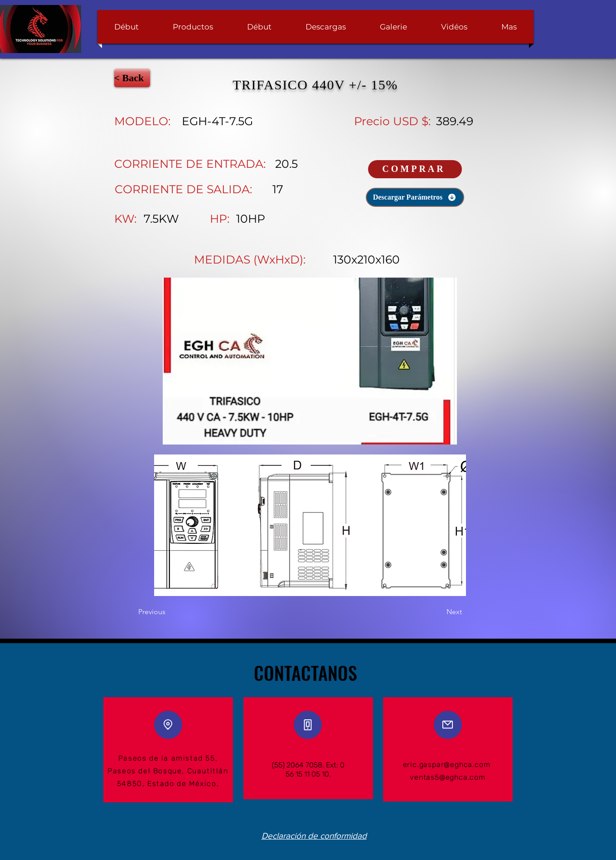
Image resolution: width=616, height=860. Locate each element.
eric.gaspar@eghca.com (447, 765)
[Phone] (308, 725)
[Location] (168, 725)
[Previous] (168, 612)
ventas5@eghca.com (448, 777)
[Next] (439, 612)
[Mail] (448, 725)
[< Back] (132, 78)
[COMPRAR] (415, 169)
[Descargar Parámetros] (415, 197)
